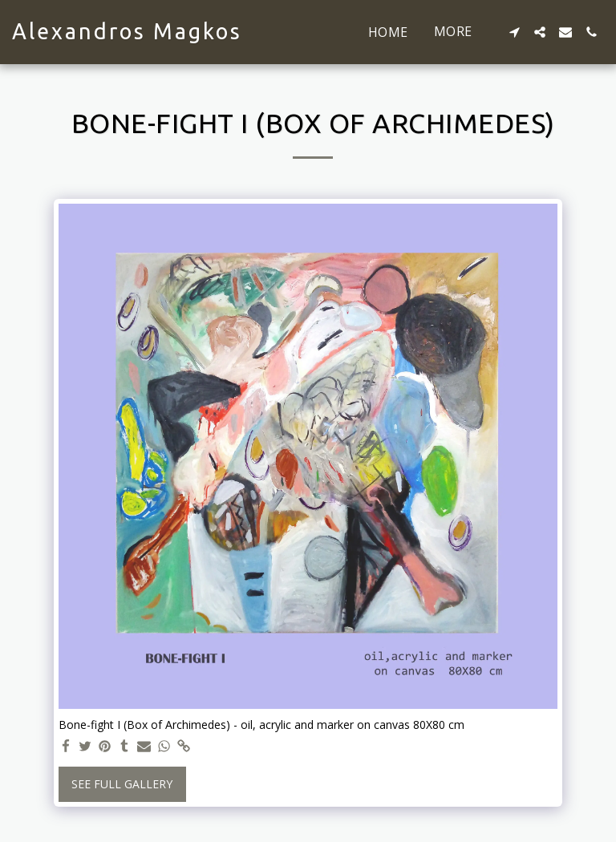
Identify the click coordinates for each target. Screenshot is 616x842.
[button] (514, 32)
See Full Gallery (122, 784)
